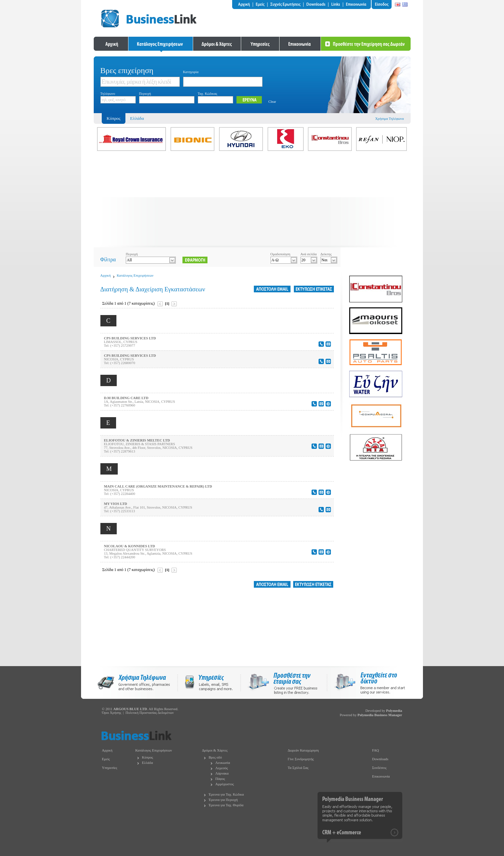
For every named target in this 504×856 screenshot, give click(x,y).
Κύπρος (148, 757)
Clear (272, 102)
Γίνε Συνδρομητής (301, 759)
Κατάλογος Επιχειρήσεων (135, 275)
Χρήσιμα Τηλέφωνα (390, 119)
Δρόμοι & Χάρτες (215, 750)
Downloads (380, 759)
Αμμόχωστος (225, 784)
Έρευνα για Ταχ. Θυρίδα (226, 805)
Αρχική (106, 275)
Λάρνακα (222, 773)
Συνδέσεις (379, 768)
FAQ (376, 750)
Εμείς (106, 759)
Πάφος (220, 779)
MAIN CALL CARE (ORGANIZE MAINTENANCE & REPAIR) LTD (158, 486)
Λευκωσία (223, 763)
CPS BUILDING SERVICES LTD (130, 338)
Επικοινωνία (381, 776)
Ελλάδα (137, 118)
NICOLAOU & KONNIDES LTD (130, 546)
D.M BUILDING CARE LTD (126, 398)
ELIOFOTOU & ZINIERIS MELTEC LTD (137, 440)
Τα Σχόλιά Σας (298, 768)
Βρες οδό (215, 757)
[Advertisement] (252, 201)
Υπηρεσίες (110, 768)
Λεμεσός (222, 768)
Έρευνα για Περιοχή (223, 800)
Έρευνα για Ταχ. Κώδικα (226, 794)
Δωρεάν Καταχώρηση (303, 750)
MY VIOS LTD (116, 504)
